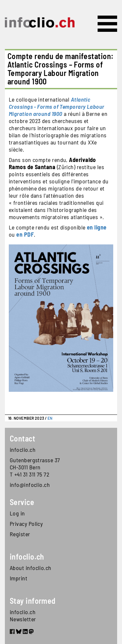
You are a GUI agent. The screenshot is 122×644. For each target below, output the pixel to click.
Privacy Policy (26, 524)
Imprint (19, 578)
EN (50, 418)
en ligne (97, 227)
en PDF (25, 234)
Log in (17, 513)
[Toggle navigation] (107, 24)
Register (20, 534)
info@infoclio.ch (30, 485)
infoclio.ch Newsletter (23, 615)
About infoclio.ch (31, 568)
